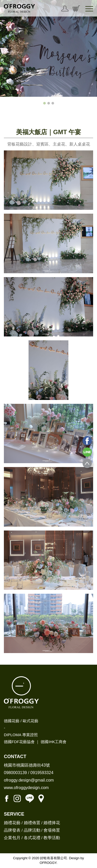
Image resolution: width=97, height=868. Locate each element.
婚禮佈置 (32, 823)
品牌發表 (12, 830)
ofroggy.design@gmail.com (29, 780)
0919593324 (42, 773)
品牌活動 (32, 830)
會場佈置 (52, 830)
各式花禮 (32, 838)
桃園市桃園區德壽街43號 (27, 765)
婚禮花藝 (12, 823)
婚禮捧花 (52, 823)
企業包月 (12, 838)
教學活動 (52, 838)
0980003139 (15, 773)
